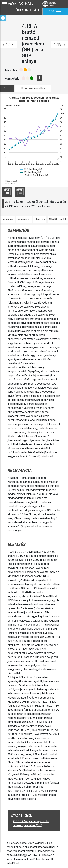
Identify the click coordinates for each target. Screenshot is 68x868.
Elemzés (40, 219)
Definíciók (7, 219)
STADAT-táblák (58, 219)
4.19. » (60, 44)
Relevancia (24, 219)
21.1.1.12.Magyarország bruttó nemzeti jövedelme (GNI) (31, 823)
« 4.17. (8, 44)
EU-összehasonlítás (33, 88)
